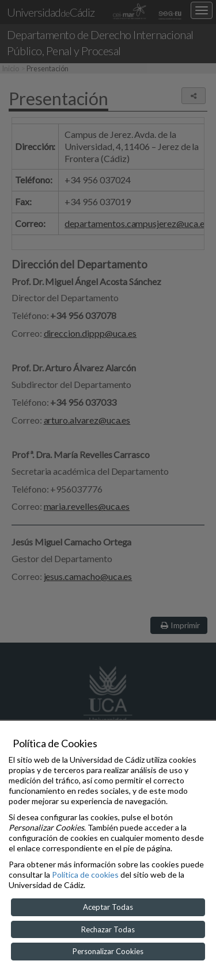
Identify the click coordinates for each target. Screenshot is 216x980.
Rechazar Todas (108, 929)
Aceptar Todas (108, 907)
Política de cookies (85, 875)
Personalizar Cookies (108, 951)
